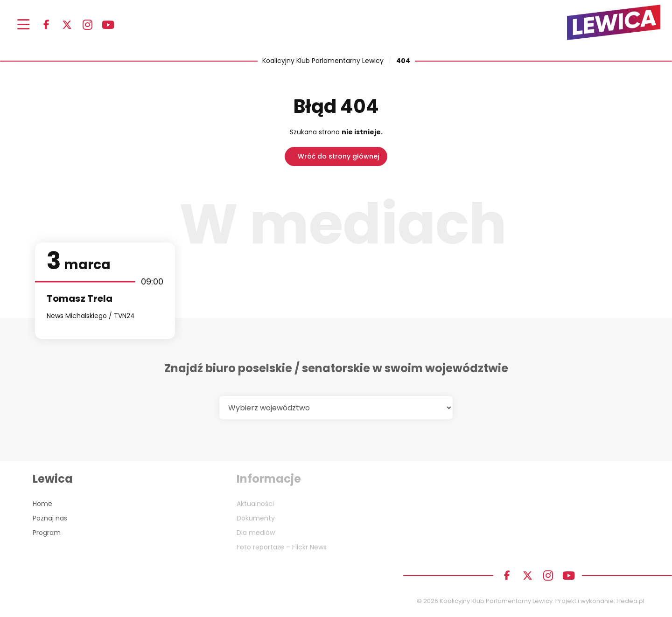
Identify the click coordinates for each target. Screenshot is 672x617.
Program (47, 533)
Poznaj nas (50, 518)
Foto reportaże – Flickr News (282, 547)
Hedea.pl (630, 601)
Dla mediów (256, 533)
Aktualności (255, 504)
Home (42, 504)
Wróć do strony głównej (338, 156)
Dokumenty (256, 518)
